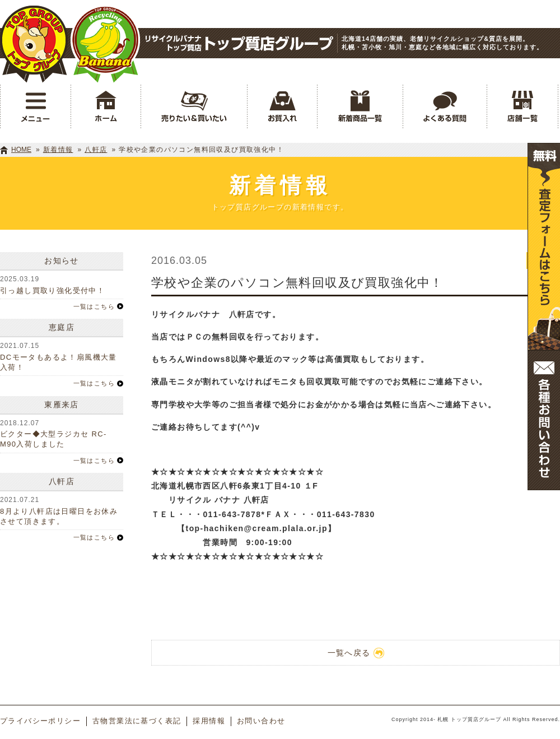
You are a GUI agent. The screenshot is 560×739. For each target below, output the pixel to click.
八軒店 (96, 150)
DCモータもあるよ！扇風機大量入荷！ (59, 362)
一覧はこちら (94, 306)
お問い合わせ (261, 721)
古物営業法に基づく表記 (137, 721)
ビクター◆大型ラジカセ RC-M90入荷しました (53, 439)
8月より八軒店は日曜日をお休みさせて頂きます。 (59, 516)
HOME (21, 150)
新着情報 (58, 150)
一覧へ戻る (356, 653)
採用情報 (209, 721)
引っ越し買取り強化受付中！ (52, 291)
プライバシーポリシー (40, 721)
